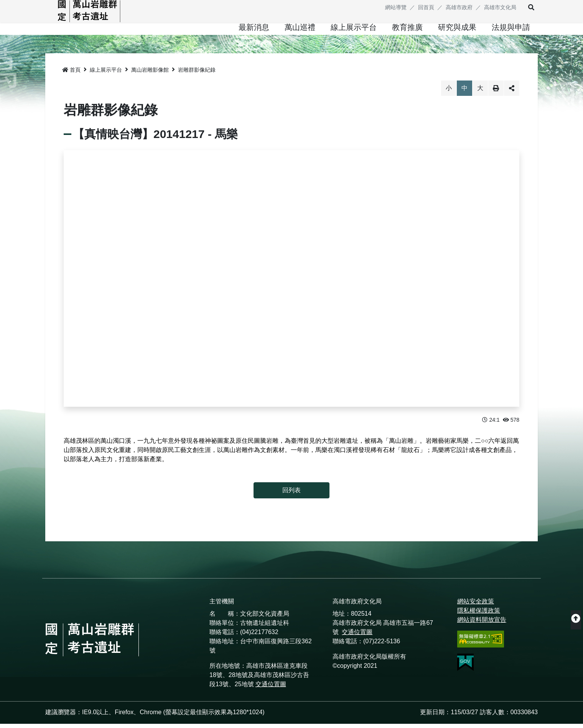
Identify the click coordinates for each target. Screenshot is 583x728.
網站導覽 (396, 7)
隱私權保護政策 (479, 615)
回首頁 (426, 7)
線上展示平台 (106, 74)
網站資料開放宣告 (482, 624)
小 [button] (449, 93)
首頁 (71, 74)
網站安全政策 (476, 606)
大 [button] (480, 93)
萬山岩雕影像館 (150, 74)
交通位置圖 (271, 688)
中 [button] (464, 93)
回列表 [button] (291, 494)
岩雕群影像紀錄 (197, 74)
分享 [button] (512, 93)
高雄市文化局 (500, 7)
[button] (526, 8)
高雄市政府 (459, 7)
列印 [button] (496, 93)
